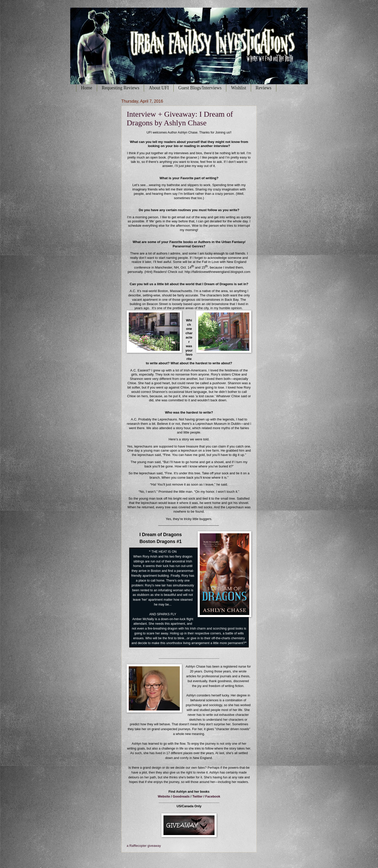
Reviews (264, 88)
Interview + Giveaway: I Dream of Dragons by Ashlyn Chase (180, 118)
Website (164, 797)
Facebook (213, 797)
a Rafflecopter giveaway (144, 846)
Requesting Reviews (120, 88)
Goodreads (181, 797)
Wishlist (238, 88)
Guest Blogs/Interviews (200, 88)
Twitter (197, 797)
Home (87, 88)
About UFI (159, 88)
